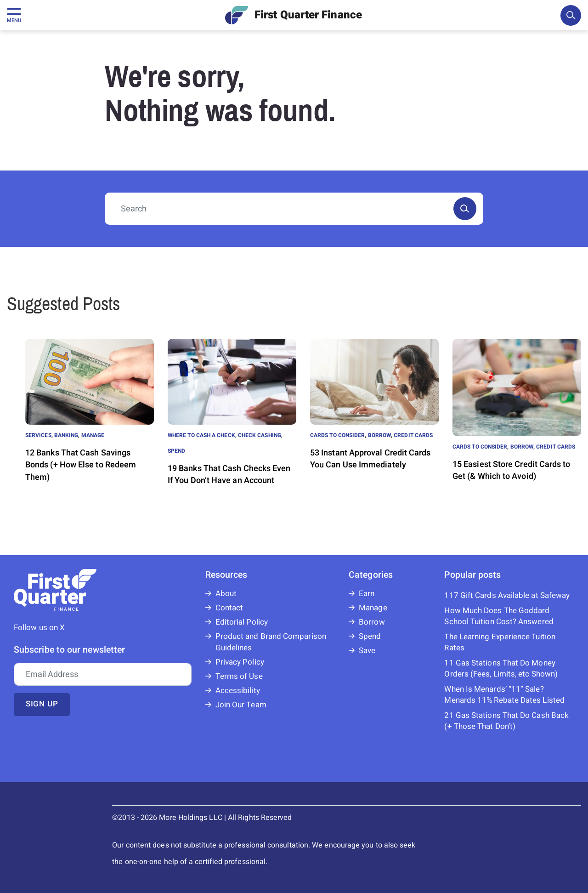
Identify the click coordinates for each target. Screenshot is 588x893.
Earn (367, 594)
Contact (229, 608)
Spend (176, 451)
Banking (66, 435)
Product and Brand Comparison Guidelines (271, 642)
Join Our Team (241, 705)
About (226, 594)
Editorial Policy (242, 622)
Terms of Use (239, 676)
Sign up (42, 704)
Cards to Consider (337, 435)
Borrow (379, 435)
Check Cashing (260, 435)
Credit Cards (413, 435)
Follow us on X (39, 628)
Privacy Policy (240, 662)
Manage (93, 435)
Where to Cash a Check (201, 435)
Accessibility (238, 691)
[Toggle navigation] (14, 15)
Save (367, 651)
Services (38, 435)
